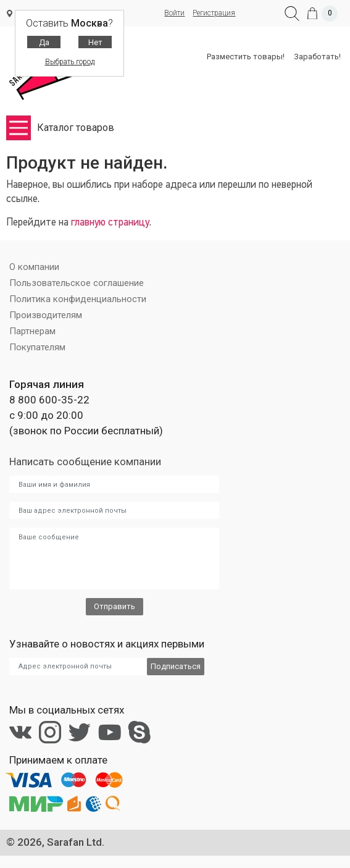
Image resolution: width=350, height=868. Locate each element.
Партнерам (32, 331)
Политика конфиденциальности (78, 299)
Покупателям (37, 347)
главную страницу (110, 223)
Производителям (46, 315)
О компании (34, 267)
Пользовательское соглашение (77, 283)
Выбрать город (70, 62)
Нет (95, 42)
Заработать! (317, 57)
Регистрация (214, 13)
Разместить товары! (246, 57)
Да (44, 42)
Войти (174, 13)
